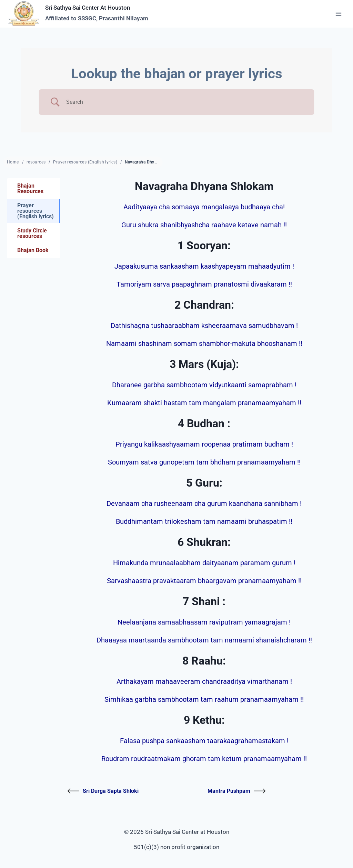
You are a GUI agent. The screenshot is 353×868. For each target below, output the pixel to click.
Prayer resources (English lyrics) (85, 162)
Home (13, 162)
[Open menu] (338, 14)
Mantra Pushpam (237, 791)
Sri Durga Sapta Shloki (103, 791)
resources (36, 162)
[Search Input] (185, 102)
